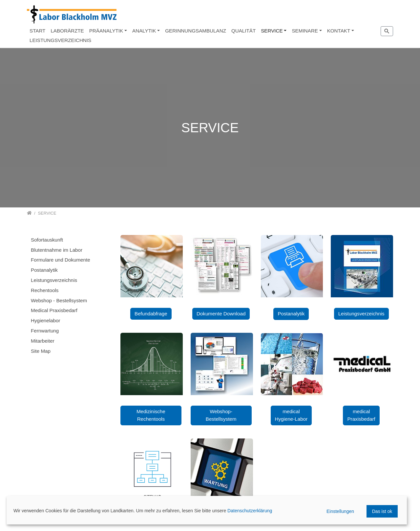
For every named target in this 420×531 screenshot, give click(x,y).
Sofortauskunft (47, 240)
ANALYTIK (144, 31)
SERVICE (272, 31)
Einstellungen (340, 511)
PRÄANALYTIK (106, 31)
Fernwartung (45, 331)
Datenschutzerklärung (250, 511)
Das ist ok (382, 511)
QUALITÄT (243, 31)
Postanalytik (291, 314)
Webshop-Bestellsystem (221, 415)
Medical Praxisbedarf (54, 310)
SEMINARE (305, 31)
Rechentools (45, 290)
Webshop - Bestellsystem (59, 300)
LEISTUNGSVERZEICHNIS (60, 40)
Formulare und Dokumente (61, 260)
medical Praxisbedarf (361, 415)
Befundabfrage (151, 314)
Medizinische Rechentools (151, 415)
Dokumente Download (221, 314)
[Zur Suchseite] (387, 31)
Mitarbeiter (43, 341)
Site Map (41, 351)
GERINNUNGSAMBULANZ (196, 31)
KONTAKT (339, 31)
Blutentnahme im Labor (57, 250)
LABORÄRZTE (67, 31)
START (37, 31)
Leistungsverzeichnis (361, 314)
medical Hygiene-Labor (291, 415)
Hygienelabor (46, 320)
